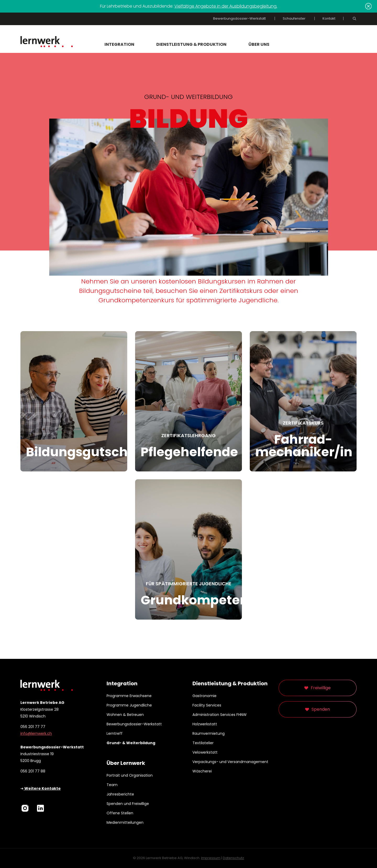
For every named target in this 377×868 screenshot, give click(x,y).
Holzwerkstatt (205, 724)
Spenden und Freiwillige (128, 804)
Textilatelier (203, 743)
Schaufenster (294, 18)
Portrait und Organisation (130, 775)
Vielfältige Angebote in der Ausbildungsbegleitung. (226, 6)
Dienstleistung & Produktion (191, 44)
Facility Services (207, 705)
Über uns (259, 44)
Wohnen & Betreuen (125, 715)
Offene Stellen (120, 813)
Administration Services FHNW (220, 715)
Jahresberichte (120, 794)
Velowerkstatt (205, 752)
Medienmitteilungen (125, 822)
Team (112, 785)
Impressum (211, 858)
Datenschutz (233, 858)
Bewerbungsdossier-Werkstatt (239, 18)
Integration (119, 44)
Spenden (321, 709)
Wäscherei (202, 771)
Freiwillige (321, 688)
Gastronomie (204, 696)
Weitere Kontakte (42, 788)
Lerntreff (115, 733)
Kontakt (329, 18)
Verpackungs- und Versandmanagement (230, 762)
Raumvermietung (209, 733)
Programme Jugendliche (129, 705)
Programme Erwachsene (129, 696)
